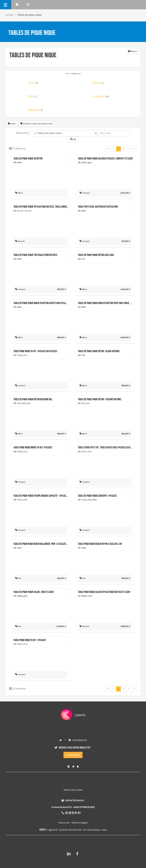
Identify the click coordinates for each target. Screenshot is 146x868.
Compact (101, 97)
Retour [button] (133, 51)
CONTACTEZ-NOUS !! (73, 801)
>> (134, 149)
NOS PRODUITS (80, 740)
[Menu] (6, 5)
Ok (73, 140)
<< (108, 149)
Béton (98, 83)
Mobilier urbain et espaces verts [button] (37, 124)
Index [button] (12, 124)
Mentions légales (80, 823)
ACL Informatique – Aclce (95, 830)
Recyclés (36, 110)
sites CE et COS (75, 830)
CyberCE (63, 830)
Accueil (10, 15)
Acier (33, 83)
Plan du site (64, 823)
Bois (33, 97)
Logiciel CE (52, 830)
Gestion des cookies (73, 790)
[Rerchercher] (28, 5)
